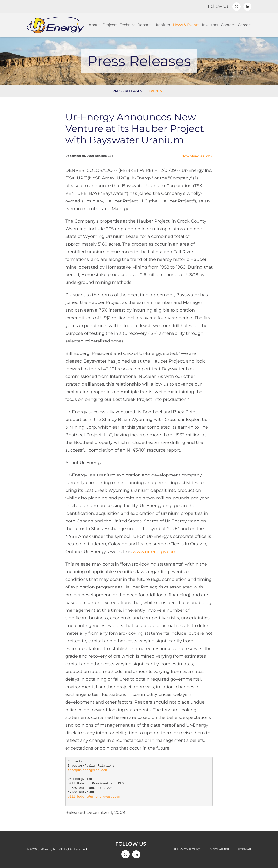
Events (155, 91)
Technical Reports (136, 25)
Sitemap (244, 849)
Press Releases (127, 91)
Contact (228, 25)
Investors (210, 25)
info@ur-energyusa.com (87, 770)
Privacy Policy (188, 849)
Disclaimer (219, 849)
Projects (110, 25)
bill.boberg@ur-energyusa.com (94, 797)
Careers (245, 25)
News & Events (186, 25)
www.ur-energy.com (155, 552)
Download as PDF (195, 156)
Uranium (162, 25)
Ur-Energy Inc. (48, 849)
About (94, 25)
